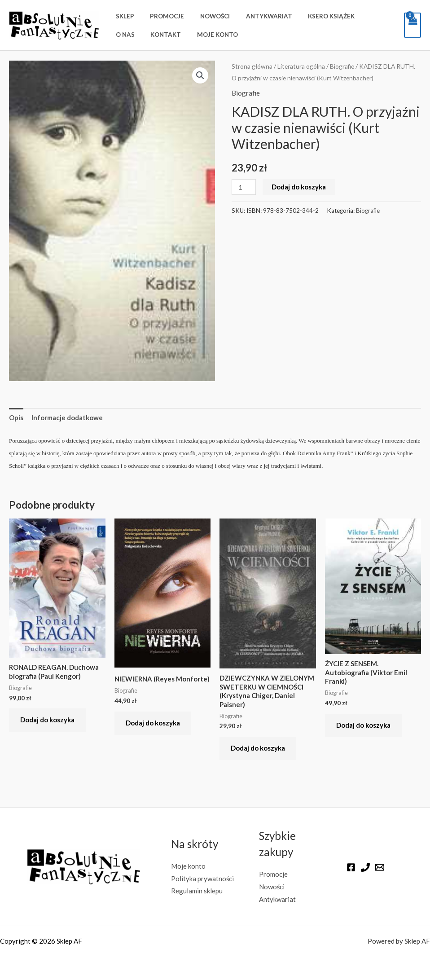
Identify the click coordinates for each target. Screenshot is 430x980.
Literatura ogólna (301, 66)
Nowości (206, 16)
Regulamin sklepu (197, 891)
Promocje (162, 16)
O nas (359, 16)
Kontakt (129, 35)
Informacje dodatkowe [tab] (67, 417)
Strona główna (252, 66)
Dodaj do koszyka (299, 187)
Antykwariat (256, 16)
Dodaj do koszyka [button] (47, 720)
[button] (200, 75)
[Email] (380, 867)
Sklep (123, 16)
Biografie (342, 66)
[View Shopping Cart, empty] (412, 25)
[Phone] (365, 867)
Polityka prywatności (203, 879)
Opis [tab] (16, 417)
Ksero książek (314, 16)
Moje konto (177, 35)
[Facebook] (351, 867)
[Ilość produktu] (244, 187)
